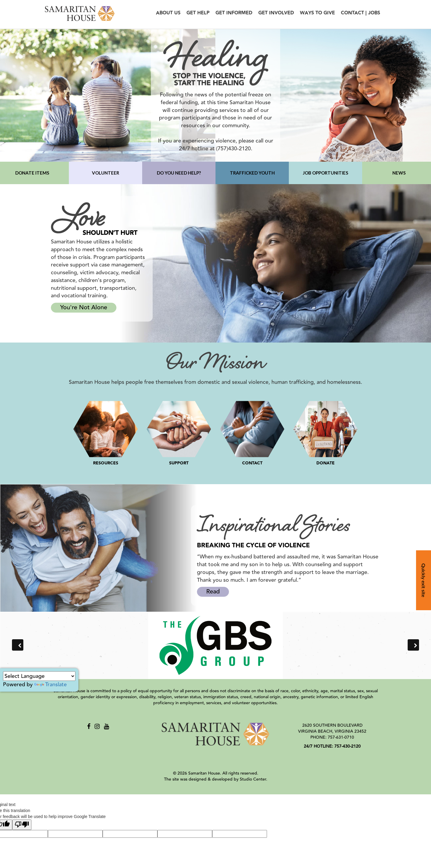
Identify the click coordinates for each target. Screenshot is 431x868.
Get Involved (276, 13)
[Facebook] (89, 727)
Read (213, 591)
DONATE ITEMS (32, 173)
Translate (50, 684)
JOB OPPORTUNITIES (325, 173)
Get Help (198, 13)
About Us (168, 13)
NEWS (399, 173)
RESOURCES (106, 463)
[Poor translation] (22, 825)
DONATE (325, 463)
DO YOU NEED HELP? (179, 173)
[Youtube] (106, 727)
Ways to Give (317, 13)
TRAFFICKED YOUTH (252, 173)
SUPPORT (179, 463)
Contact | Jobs (361, 13)
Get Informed (234, 13)
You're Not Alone (84, 307)
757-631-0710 (341, 737)
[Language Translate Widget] (39, 676)
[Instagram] (97, 727)
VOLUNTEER (106, 173)
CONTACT (252, 463)
